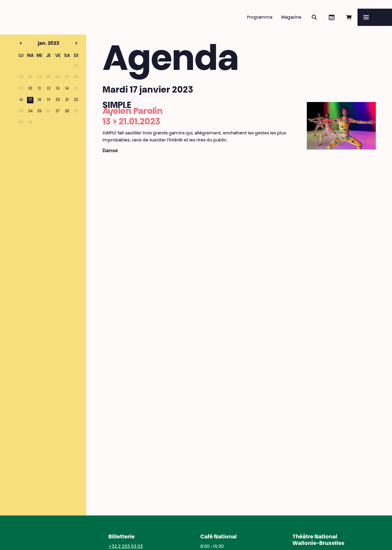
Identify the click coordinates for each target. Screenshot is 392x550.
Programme (260, 18)
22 (76, 100)
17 (30, 100)
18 (39, 100)
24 (30, 111)
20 (58, 100)
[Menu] (375, 17)
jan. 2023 (39, 44)
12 (49, 89)
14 (67, 89)
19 (49, 100)
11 (39, 89)
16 (21, 100)
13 (58, 89)
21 (67, 100)
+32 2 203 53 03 (126, 547)
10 (30, 89)
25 (39, 111)
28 (67, 111)
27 (58, 111)
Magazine (291, 18)
